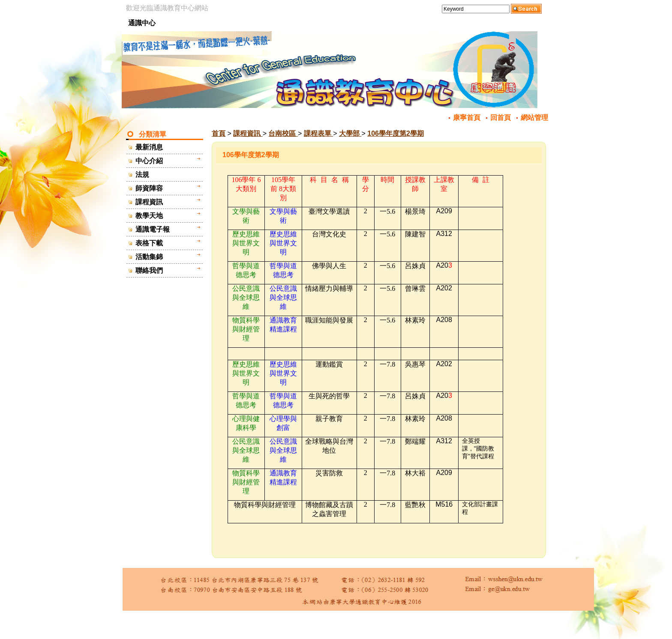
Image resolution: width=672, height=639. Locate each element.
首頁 (219, 133)
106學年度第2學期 (396, 133)
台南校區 (283, 133)
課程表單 (318, 133)
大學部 (350, 133)
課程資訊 (248, 133)
